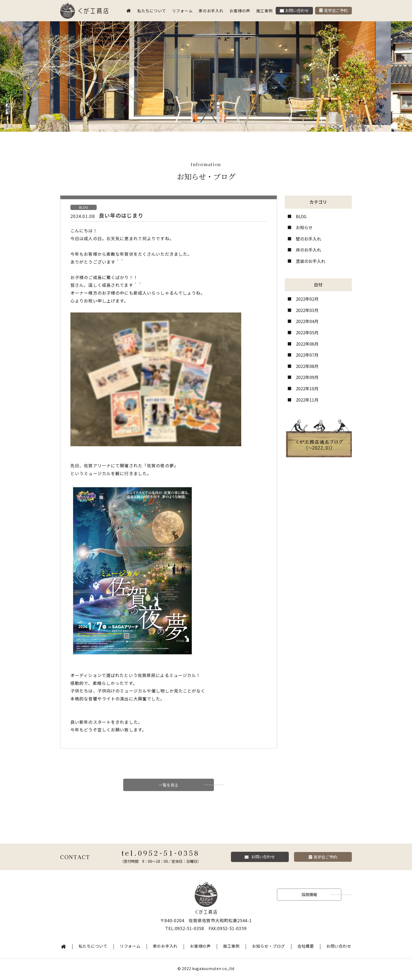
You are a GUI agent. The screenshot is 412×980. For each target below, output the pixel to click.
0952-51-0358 (169, 854)
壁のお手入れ (308, 239)
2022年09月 (307, 377)
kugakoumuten (207, 970)
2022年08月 (307, 366)
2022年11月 (307, 400)
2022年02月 (307, 299)
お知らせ (304, 227)
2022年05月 (307, 332)
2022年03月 (307, 310)
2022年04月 (307, 321)
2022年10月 (307, 388)
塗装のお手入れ (311, 261)
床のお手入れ (308, 250)
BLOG (301, 216)
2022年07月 (307, 355)
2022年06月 (307, 344)
